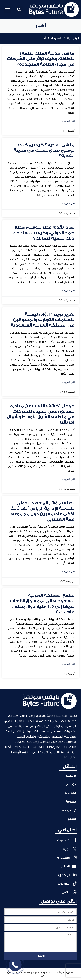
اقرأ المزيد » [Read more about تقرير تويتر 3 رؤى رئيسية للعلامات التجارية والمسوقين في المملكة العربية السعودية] (68, 382)
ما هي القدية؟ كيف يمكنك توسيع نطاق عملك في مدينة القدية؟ (44, 150)
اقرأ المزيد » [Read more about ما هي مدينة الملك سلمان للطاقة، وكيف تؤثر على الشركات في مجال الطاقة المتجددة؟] (68, 121)
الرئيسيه (73, 38)
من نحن (71, 784)
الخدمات (71, 793)
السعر (72, 819)
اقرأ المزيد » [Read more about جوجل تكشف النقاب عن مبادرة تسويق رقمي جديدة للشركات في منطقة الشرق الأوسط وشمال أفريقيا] (68, 479)
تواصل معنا (68, 810)
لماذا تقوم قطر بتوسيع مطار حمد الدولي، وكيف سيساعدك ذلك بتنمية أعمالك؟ (43, 233)
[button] (19, 10)
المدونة (56, 38)
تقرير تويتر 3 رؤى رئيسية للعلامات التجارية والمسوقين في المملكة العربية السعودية (43, 320)
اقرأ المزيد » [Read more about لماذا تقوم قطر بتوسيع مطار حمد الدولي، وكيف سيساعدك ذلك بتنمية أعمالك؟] (68, 291)
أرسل (41, 956)
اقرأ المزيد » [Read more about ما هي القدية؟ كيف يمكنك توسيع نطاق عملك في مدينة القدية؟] (68, 203)
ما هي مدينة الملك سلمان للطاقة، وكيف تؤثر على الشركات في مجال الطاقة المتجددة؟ (41, 59)
